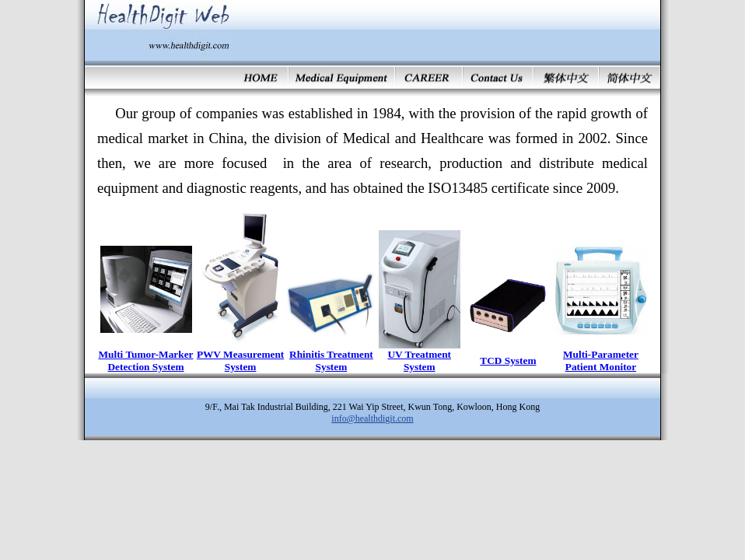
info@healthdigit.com (372, 418)
